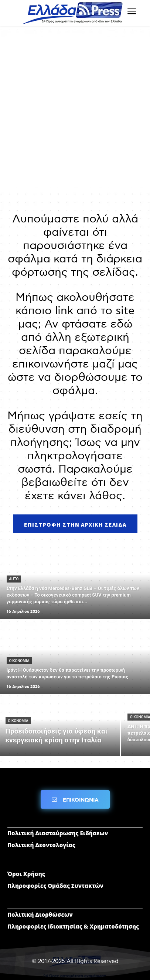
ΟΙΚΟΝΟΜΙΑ (19, 661)
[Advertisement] (75, 112)
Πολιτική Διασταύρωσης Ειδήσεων (58, 833)
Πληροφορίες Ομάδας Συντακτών (55, 886)
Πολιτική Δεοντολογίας (41, 845)
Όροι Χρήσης (26, 874)
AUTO (14, 579)
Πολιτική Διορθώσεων (40, 914)
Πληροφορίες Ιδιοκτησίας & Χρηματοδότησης (73, 926)
